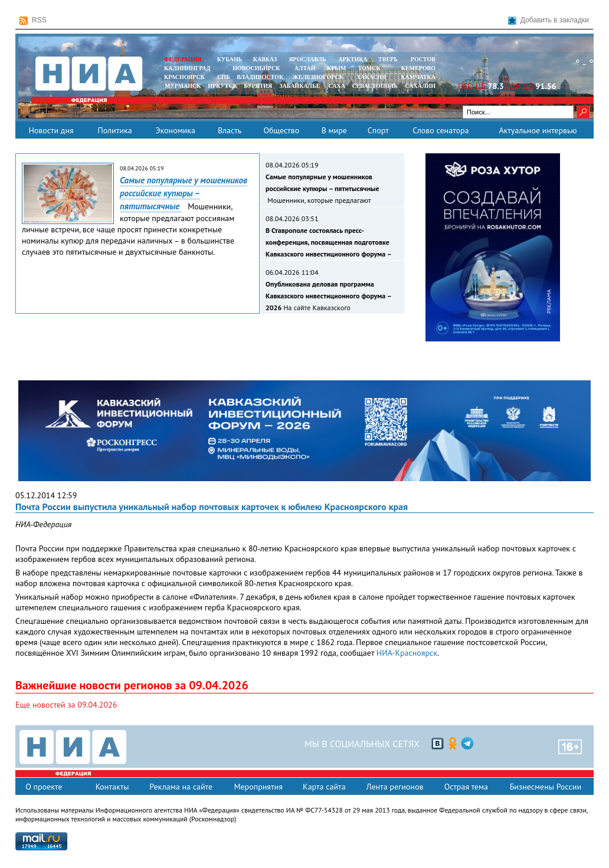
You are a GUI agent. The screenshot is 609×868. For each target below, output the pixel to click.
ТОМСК (371, 68)
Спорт (378, 130)
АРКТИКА (353, 59)
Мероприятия (258, 787)
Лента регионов (395, 787)
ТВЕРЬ (388, 59)
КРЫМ (337, 68)
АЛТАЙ (305, 68)
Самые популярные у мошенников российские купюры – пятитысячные (184, 193)
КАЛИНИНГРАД (187, 68)
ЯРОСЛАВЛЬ (307, 59)
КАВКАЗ (265, 59)
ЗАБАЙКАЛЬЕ (300, 86)
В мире (334, 130)
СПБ (224, 77)
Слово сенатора (441, 130)
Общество (281, 130)
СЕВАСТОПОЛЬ (374, 86)
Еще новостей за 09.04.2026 (66, 705)
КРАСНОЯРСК (184, 77)
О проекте (44, 787)
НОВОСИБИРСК (256, 68)
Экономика (175, 130)
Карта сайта (324, 787)
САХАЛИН (420, 86)
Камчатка (418, 77)
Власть (230, 130)
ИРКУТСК (222, 86)
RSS (33, 20)
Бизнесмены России (546, 787)
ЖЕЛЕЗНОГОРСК (318, 77)
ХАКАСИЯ (370, 77)
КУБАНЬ (230, 59)
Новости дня (51, 130)
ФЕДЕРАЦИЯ (183, 59)
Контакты (112, 787)
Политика (114, 130)
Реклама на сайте (181, 787)
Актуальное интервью (538, 130)
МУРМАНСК (183, 86)
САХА (336, 86)
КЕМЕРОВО (418, 68)
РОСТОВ (423, 59)
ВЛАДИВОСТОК (260, 77)
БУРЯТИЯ (258, 86)
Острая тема (466, 787)
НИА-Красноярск (407, 653)
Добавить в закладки (549, 20)
